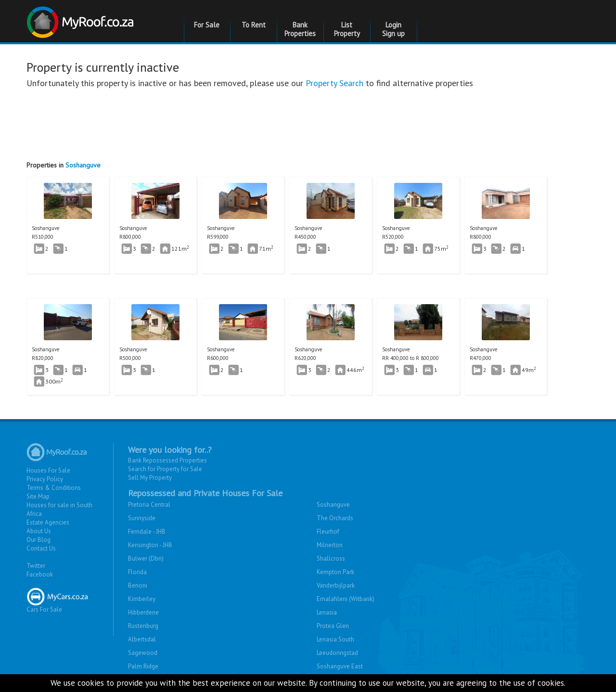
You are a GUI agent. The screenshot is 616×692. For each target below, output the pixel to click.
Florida (137, 572)
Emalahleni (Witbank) (346, 599)
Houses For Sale (48, 470)
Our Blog (38, 540)
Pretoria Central (149, 505)
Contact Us (41, 548)
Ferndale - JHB (147, 532)
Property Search (334, 83)
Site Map (38, 496)
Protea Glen (333, 626)
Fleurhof (328, 532)
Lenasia (327, 612)
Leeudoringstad (337, 653)
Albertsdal (142, 639)
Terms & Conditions (54, 488)
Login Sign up (393, 29)
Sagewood (143, 653)
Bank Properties (300, 29)
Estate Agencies (48, 522)
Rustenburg (143, 626)
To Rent (254, 25)
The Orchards (335, 518)
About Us (39, 531)
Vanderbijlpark (336, 585)
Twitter (36, 566)
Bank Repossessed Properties (167, 460)
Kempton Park (335, 572)
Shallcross (331, 558)
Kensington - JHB (150, 545)
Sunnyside (142, 518)
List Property (347, 29)
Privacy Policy (45, 479)
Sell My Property (150, 478)
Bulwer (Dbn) (146, 558)
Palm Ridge (143, 666)
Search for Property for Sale (165, 469)
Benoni (138, 585)
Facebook (40, 574)
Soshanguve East (340, 666)
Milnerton (330, 545)
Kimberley (142, 599)
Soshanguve (83, 165)
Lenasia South (335, 639)
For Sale (207, 25)
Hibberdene (143, 612)
